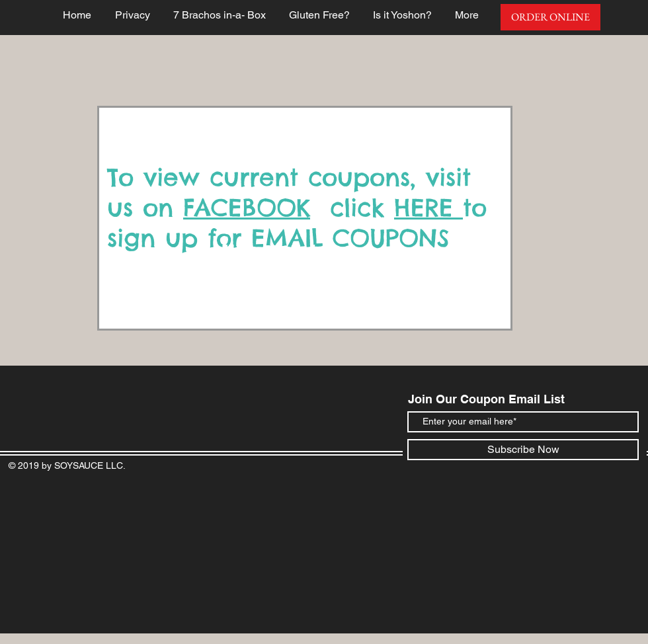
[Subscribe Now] (523, 450)
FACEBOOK (247, 208)
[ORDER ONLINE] (550, 17)
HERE (428, 208)
